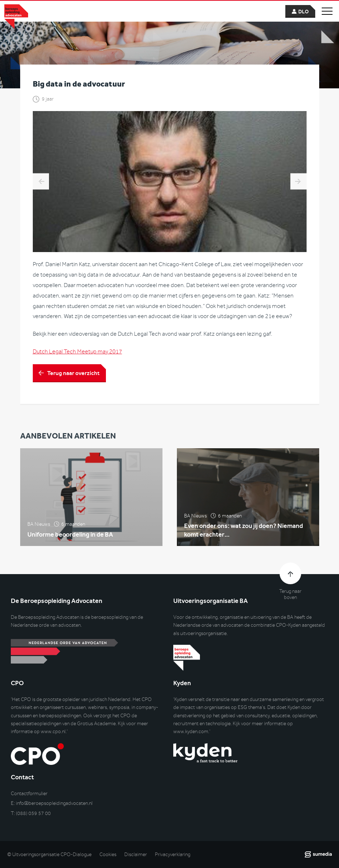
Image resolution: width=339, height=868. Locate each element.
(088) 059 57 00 (33, 813)
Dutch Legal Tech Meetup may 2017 (77, 353)
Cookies (108, 854)
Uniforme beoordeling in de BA (70, 539)
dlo (304, 12)
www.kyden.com (191, 732)
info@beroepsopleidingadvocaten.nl (54, 803)
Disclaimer (136, 854)
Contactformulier (29, 794)
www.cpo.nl (53, 732)
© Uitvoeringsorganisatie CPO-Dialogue (49, 854)
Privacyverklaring (173, 854)
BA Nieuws (39, 530)
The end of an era (41, 183)
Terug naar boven (290, 594)
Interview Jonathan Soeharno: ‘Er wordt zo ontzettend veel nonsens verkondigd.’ (298, 183)
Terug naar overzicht (73, 374)
